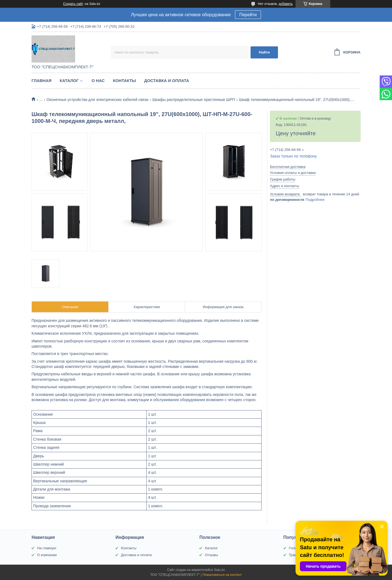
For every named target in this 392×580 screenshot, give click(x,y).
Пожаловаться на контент (222, 575)
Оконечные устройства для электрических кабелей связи (98, 100)
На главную (47, 548)
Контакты (124, 81)
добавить (286, 4)
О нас (98, 81)
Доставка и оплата (167, 81)
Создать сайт (73, 4)
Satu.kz (219, 570)
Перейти (248, 15)
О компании (47, 555)
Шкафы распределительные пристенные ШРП (194, 100)
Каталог (69, 81)
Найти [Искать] (264, 52)
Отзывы (211, 555)
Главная (42, 81)
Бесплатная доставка (288, 167)
